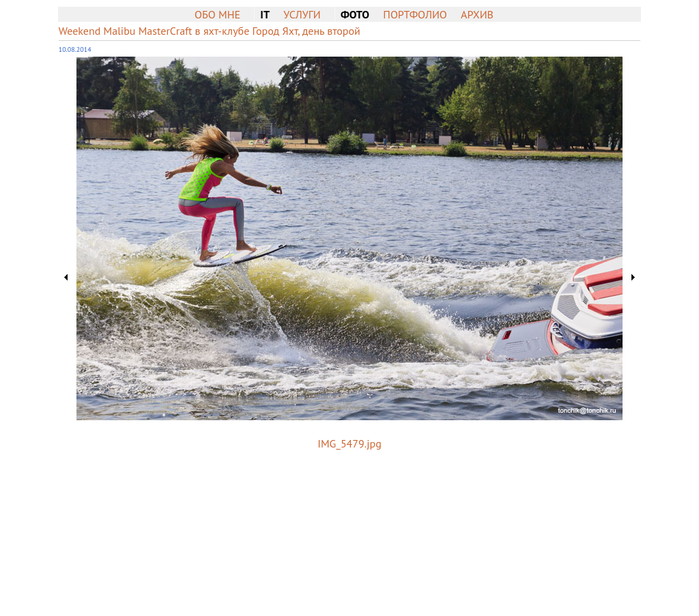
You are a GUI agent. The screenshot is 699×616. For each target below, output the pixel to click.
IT (265, 14)
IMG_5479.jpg (349, 443)
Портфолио (415, 14)
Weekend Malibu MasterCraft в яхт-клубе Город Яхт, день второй (210, 31)
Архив (477, 14)
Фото (355, 14)
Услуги (302, 14)
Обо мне (217, 14)
